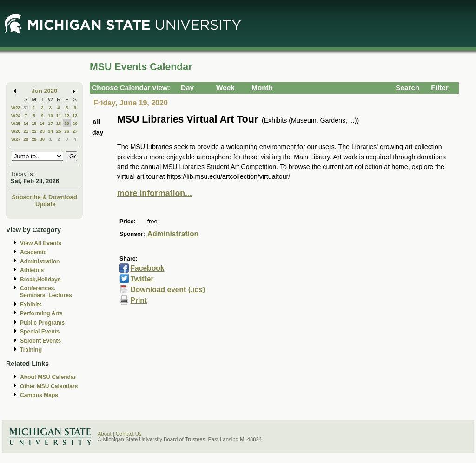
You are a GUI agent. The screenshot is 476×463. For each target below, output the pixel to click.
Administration (40, 261)
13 (75, 115)
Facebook (147, 268)
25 (59, 131)
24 (50, 131)
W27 (16, 139)
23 (42, 131)
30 (42, 139)
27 (75, 131)
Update (46, 204)
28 (26, 139)
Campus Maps (39, 395)
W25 (16, 123)
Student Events (40, 341)
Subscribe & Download (44, 197)
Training (31, 350)
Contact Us (129, 434)
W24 (16, 115)
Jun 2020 (44, 91)
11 (59, 115)
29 (34, 139)
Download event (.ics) (168, 290)
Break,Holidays (40, 280)
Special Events (40, 332)
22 (34, 131)
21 (26, 131)
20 (75, 123)
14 (26, 123)
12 (67, 115)
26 (67, 131)
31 (26, 108)
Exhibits (31, 305)
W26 (16, 131)
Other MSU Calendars (49, 386)
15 (34, 123)
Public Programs (42, 323)
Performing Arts (41, 313)
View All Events (41, 243)
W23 (16, 108)
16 (42, 123)
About (105, 434)
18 (59, 123)
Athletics (32, 270)
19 (67, 123)
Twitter (142, 279)
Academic (33, 252)
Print (139, 300)
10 (50, 115)
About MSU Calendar (48, 377)
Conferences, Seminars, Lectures (46, 292)
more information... (155, 193)
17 (50, 123)
